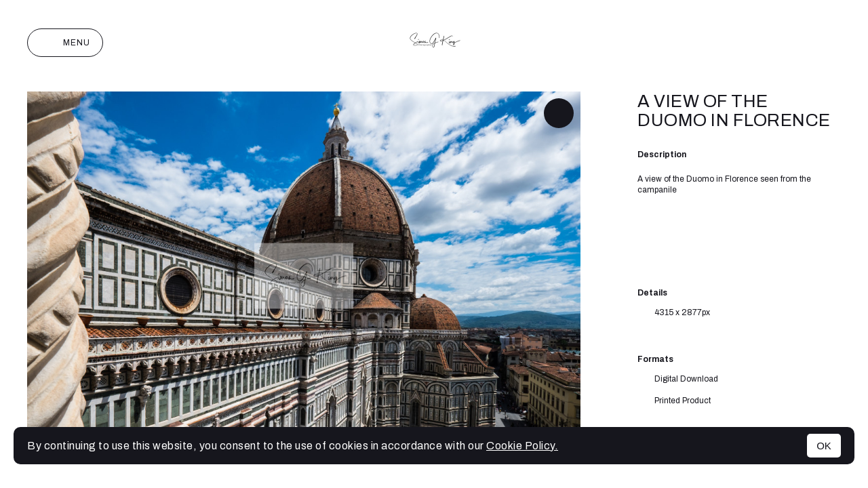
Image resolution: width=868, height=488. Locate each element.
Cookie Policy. (522, 446)
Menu (65, 43)
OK (824, 446)
